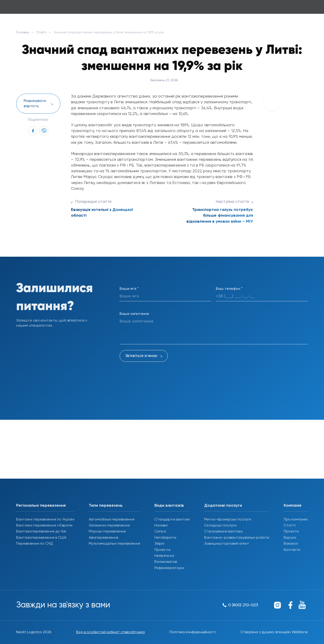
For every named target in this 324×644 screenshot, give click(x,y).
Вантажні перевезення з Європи (44, 526)
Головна (23, 32)
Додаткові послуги (223, 506)
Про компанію (296, 520)
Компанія (292, 506)
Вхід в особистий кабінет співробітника (110, 632)
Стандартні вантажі (172, 520)
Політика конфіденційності (193, 632)
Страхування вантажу (224, 532)
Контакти (292, 550)
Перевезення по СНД (35, 544)
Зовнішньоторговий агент (227, 544)
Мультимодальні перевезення (114, 544)
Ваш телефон (229, 289)
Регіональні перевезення (41, 506)
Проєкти (291, 532)
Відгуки (290, 538)
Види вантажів (169, 506)
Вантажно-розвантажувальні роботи (237, 538)
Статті (41, 32)
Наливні (161, 526)
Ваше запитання (134, 314)
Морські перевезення (107, 532)
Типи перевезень (106, 506)
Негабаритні (165, 538)
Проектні (162, 550)
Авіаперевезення (103, 538)
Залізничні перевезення (109, 526)
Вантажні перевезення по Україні (45, 520)
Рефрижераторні (169, 568)
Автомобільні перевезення (112, 520)
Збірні (159, 544)
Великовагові (166, 562)
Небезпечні (164, 556)
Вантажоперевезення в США (41, 538)
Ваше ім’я (129, 289)
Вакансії (291, 544)
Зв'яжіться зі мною (141, 356)
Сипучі (160, 532)
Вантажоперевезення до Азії (41, 532)
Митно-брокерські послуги (228, 520)
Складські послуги (220, 526)
